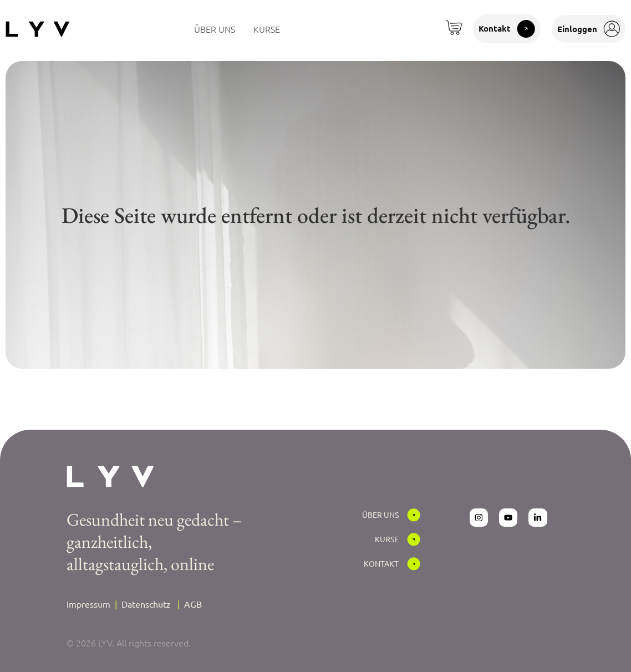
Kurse (387, 539)
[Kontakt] (414, 564)
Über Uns (380, 515)
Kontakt (381, 563)
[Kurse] (414, 539)
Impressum (88, 604)
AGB (193, 604)
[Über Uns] (414, 515)
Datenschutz (146, 604)
